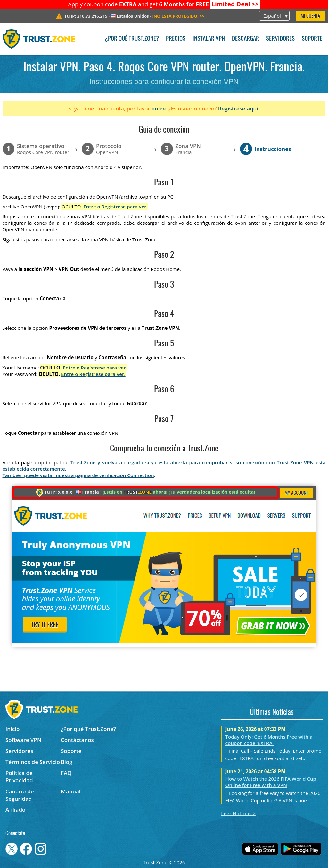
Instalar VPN (209, 39)
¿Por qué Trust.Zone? (132, 39)
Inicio (12, 729)
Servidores (280, 39)
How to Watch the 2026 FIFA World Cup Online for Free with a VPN (271, 782)
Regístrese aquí (238, 108)
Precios (176, 39)
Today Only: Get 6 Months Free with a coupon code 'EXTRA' (269, 740)
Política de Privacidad (19, 776)
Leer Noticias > (238, 813)
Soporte (312, 39)
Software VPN (23, 740)
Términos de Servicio (33, 762)
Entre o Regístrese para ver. (115, 207)
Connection (140, 475)
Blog (67, 762)
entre (159, 108)
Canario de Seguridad (20, 795)
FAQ (66, 773)
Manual (71, 791)
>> (235, 4)
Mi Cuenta (310, 16)
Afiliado (15, 810)
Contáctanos (77, 740)
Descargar (246, 39)
